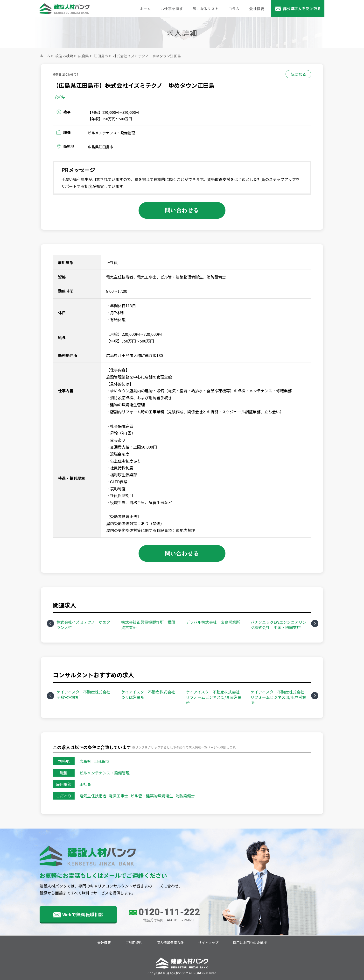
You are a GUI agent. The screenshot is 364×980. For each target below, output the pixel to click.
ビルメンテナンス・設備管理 (105, 773)
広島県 (84, 56)
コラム (234, 9)
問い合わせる (182, 210)
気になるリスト (206, 9)
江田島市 (101, 56)
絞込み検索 (64, 56)
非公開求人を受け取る (302, 9)
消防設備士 (185, 796)
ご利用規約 (134, 943)
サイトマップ (208, 943)
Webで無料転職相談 (83, 914)
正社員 (85, 784)
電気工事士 (119, 796)
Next (315, 623)
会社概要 (257, 9)
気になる (298, 74)
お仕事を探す (172, 9)
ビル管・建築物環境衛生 (152, 796)
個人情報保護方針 (170, 943)
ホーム (145, 9)
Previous (50, 623)
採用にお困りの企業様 (250, 943)
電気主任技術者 (93, 796)
